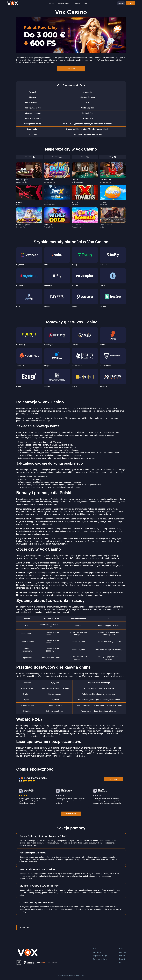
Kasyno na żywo (64, 3)
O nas (95, 949)
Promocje (77, 3)
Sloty (113, 157)
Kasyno (52, 3)
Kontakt (122, 959)
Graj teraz (71, 68)
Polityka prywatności (100, 959)
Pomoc (122, 949)
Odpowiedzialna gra (100, 956)
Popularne (29, 157)
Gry (86, 3)
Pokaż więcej (71, 814)
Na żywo (57, 157)
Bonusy (122, 956)
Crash (85, 157)
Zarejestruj (131, 3)
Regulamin (97, 952)
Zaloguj (121, 3)
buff (121, 962)
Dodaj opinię (114, 779)
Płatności (123, 952)
